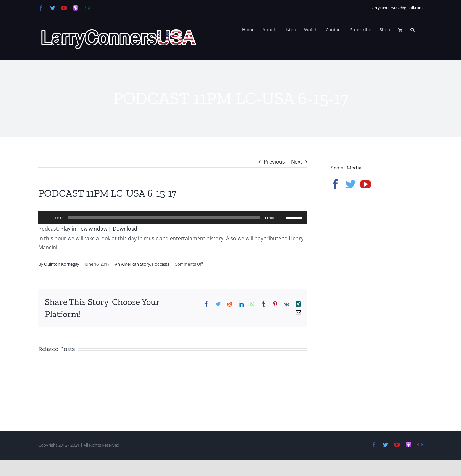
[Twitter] (351, 184)
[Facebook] (336, 184)
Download (125, 229)
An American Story (133, 264)
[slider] (164, 218)
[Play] (47, 218)
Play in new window (84, 229)
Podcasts (161, 264)
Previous (274, 162)
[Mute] (281, 218)
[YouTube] (366, 184)
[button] (412, 29)
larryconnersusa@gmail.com (397, 8)
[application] (173, 218)
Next (297, 162)
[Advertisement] (378, 304)
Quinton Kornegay (62, 264)
